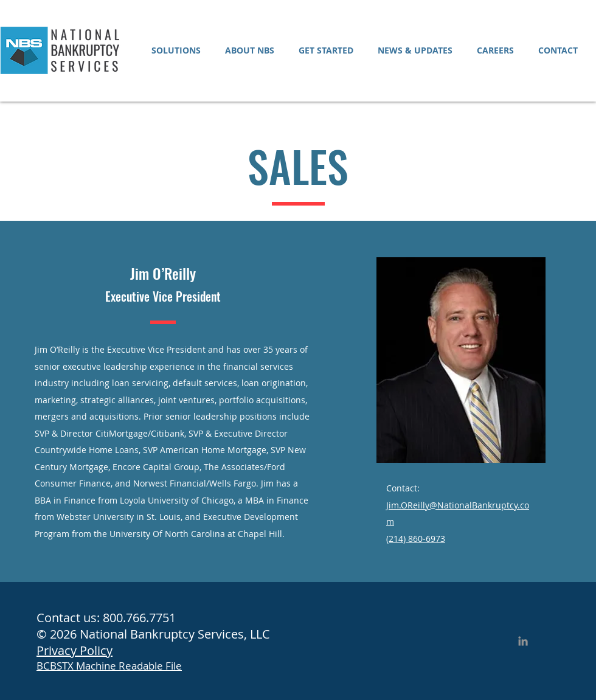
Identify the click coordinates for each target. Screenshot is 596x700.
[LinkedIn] (523, 641)
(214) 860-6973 (416, 539)
